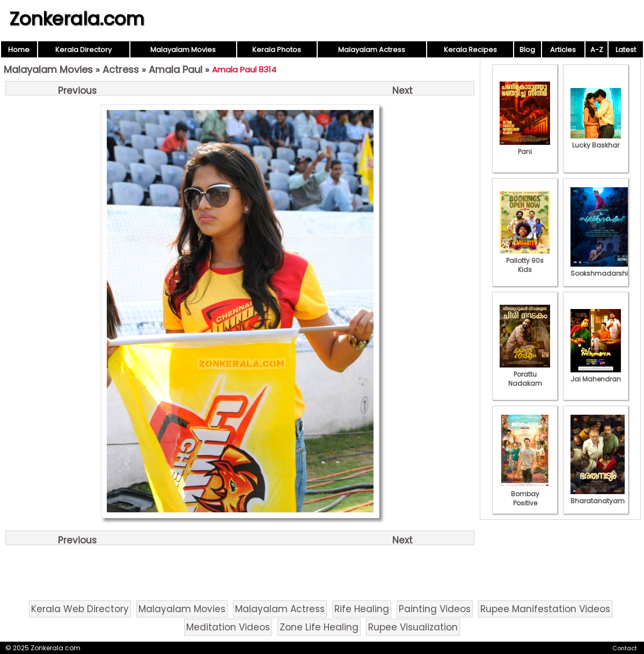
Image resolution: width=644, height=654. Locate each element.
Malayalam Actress (372, 50)
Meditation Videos (228, 627)
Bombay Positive (525, 494)
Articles (563, 50)
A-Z (597, 50)
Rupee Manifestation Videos (545, 609)
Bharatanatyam (598, 496)
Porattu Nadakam (525, 374)
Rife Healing (362, 609)
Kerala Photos (277, 50)
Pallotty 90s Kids (525, 260)
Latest (626, 50)
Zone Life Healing (319, 627)
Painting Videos (435, 609)
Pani (525, 147)
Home (19, 50)
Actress (121, 69)
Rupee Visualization (413, 627)
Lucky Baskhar (596, 141)
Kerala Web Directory (80, 609)
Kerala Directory (83, 50)
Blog (527, 50)
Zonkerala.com (77, 19)
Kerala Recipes (470, 50)
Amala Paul (175, 69)
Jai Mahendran (596, 374)
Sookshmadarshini (602, 269)
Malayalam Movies (183, 50)
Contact (625, 648)
